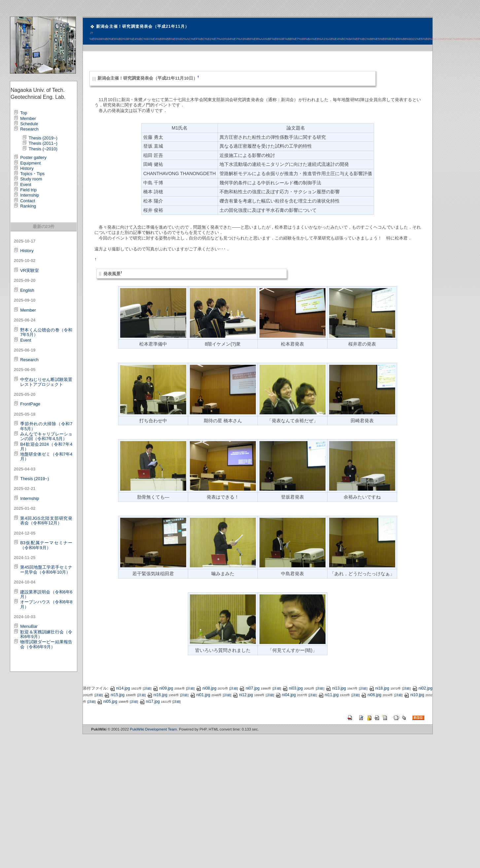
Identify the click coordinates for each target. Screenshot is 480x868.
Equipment (30, 163)
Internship (30, 195)
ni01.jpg (200, 695)
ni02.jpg (422, 688)
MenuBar (29, 626)
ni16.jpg (157, 695)
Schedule (29, 124)
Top (24, 113)
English (27, 290)
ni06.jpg (371, 695)
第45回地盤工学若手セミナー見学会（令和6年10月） (46, 569)
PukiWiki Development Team (154, 729)
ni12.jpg (243, 695)
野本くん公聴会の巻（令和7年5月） (46, 332)
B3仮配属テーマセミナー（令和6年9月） (46, 545)
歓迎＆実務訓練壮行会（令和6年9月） (46, 634)
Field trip (28, 190)
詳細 (147, 688)
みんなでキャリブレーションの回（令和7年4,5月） (46, 436)
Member (28, 118)
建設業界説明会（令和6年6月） (46, 594)
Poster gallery (33, 157)
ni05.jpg (107, 701)
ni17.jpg (150, 701)
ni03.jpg (292, 688)
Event (26, 185)
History (27, 168)
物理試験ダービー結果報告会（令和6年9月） (46, 644)
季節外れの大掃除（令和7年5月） (46, 426)
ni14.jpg (120, 688)
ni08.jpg (206, 688)
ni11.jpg (328, 695)
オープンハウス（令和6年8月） (46, 604)
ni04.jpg (286, 695)
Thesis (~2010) (43, 149)
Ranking (28, 206)
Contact (28, 201)
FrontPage (30, 404)
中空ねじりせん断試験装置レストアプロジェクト (46, 382)
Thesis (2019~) (43, 138)
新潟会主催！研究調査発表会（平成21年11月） (143, 26)
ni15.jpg (114, 695)
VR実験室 (30, 270)
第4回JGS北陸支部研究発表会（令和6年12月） (46, 521)
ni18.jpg (379, 688)
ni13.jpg (336, 688)
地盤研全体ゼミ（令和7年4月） (46, 456)
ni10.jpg (414, 695)
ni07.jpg (249, 688)
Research (29, 129)
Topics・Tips (32, 174)
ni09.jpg (163, 688)
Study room (31, 179)
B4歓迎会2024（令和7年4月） (46, 447)
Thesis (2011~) (43, 143)
